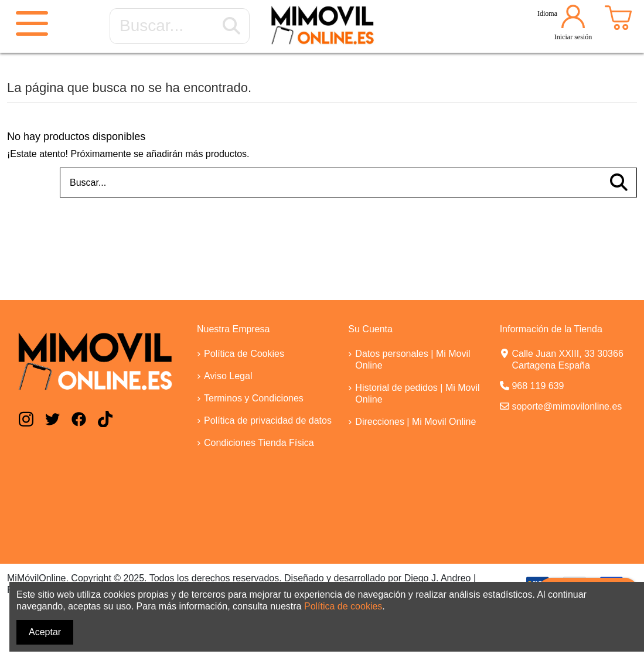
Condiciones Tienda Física (259, 443)
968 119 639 (538, 386)
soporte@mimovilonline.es (567, 406)
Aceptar (45, 632)
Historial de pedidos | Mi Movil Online (417, 393)
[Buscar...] (231, 26)
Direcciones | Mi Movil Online (415, 422)
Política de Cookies (244, 354)
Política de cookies (343, 606)
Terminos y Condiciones (254, 398)
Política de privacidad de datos (268, 420)
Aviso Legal (228, 376)
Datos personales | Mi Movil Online (413, 360)
